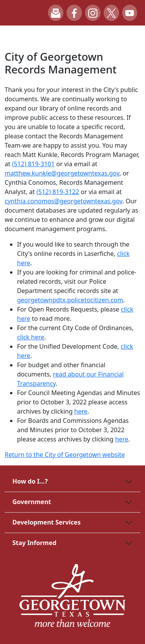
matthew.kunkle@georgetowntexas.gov (62, 173)
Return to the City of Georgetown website (65, 455)
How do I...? (30, 481)
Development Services (46, 522)
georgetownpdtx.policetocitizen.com (70, 300)
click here (31, 337)
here (81, 411)
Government (32, 502)
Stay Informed (34, 543)
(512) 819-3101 (33, 164)
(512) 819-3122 (58, 192)
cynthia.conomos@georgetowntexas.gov (63, 201)
